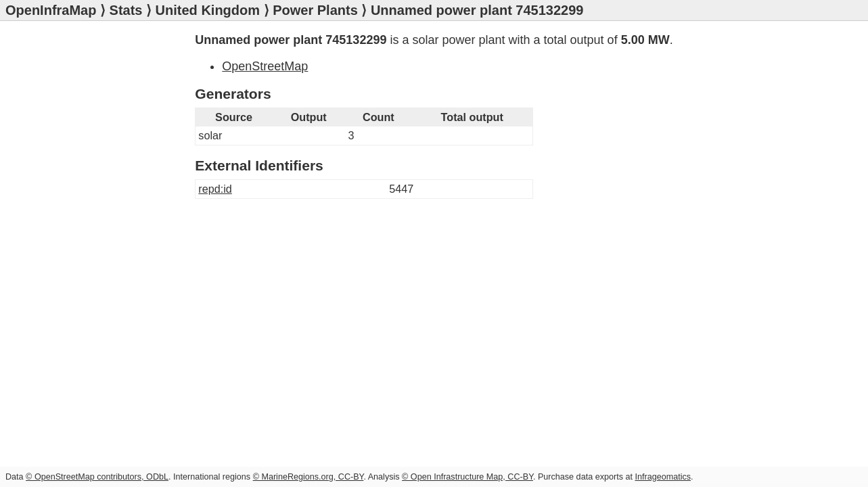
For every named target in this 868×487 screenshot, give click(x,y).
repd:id (215, 189)
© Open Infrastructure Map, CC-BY (467, 477)
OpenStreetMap (265, 66)
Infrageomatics (663, 477)
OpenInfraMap (51, 10)
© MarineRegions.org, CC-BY (309, 477)
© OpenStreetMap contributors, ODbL (97, 477)
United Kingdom (208, 10)
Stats (126, 10)
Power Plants (315, 10)
